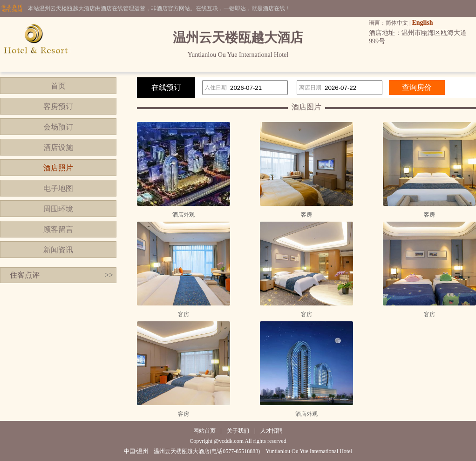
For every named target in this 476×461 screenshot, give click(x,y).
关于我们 (238, 431)
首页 (58, 86)
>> (109, 275)
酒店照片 (58, 168)
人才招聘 (272, 431)
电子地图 (58, 188)
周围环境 (58, 209)
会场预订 (58, 127)
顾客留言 (58, 229)
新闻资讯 (58, 250)
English (422, 23)
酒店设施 (58, 147)
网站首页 (204, 431)
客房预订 (58, 106)
